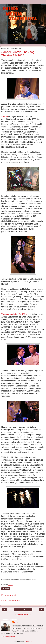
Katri (16, 623)
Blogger (29, 642)
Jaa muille (6, 589)
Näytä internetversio (23, 614)
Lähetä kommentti (10, 601)
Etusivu (23, 610)
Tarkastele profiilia (8, 637)
